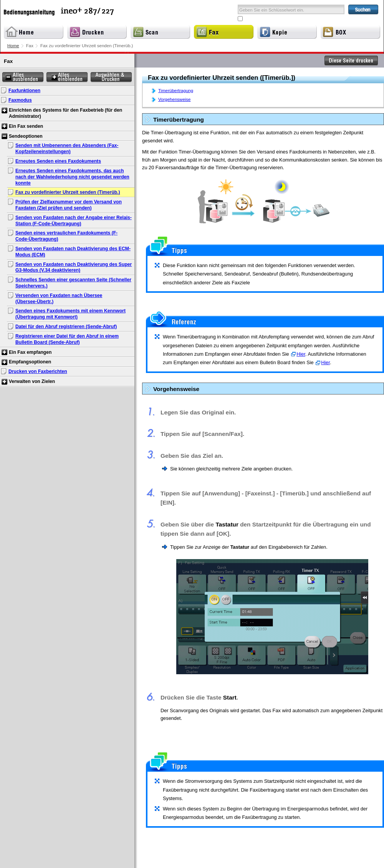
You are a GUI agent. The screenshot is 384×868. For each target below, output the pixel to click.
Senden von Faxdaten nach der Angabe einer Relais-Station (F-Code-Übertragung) (74, 221)
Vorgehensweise (175, 99)
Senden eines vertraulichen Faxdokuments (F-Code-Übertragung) (66, 236)
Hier (301, 354)
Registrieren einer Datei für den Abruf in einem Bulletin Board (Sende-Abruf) (67, 339)
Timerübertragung (176, 91)
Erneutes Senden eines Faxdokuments (58, 161)
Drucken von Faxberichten (38, 371)
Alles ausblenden (23, 77)
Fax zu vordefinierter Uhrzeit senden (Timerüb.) (68, 192)
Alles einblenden (67, 77)
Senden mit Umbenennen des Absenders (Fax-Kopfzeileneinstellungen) (67, 149)
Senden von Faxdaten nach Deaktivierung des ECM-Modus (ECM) (73, 252)
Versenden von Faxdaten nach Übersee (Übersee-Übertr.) (59, 299)
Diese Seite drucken (351, 61)
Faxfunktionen (24, 91)
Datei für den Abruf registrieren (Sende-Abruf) (66, 327)
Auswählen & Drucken (111, 77)
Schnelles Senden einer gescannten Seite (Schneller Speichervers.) (73, 283)
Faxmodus (20, 100)
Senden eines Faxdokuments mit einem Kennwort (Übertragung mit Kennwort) (70, 314)
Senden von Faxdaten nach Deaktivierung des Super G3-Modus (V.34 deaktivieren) (74, 267)
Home (13, 46)
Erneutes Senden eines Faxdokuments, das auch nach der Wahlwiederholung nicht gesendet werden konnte (72, 177)
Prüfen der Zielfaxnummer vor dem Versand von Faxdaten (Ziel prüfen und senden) (69, 205)
